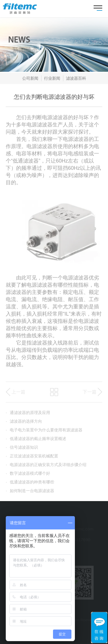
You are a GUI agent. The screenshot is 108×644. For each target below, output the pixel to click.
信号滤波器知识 (22, 450)
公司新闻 (30, 79)
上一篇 (18, 394)
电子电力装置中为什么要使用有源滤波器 (44, 433)
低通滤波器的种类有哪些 (30, 485)
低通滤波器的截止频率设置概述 (36, 441)
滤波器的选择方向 (24, 424)
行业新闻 (52, 79)
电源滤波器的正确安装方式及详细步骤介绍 (46, 467)
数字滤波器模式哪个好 (28, 476)
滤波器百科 (76, 79)
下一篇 (90, 394)
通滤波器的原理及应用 (28, 415)
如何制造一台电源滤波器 (30, 493)
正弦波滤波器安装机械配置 (32, 459)
